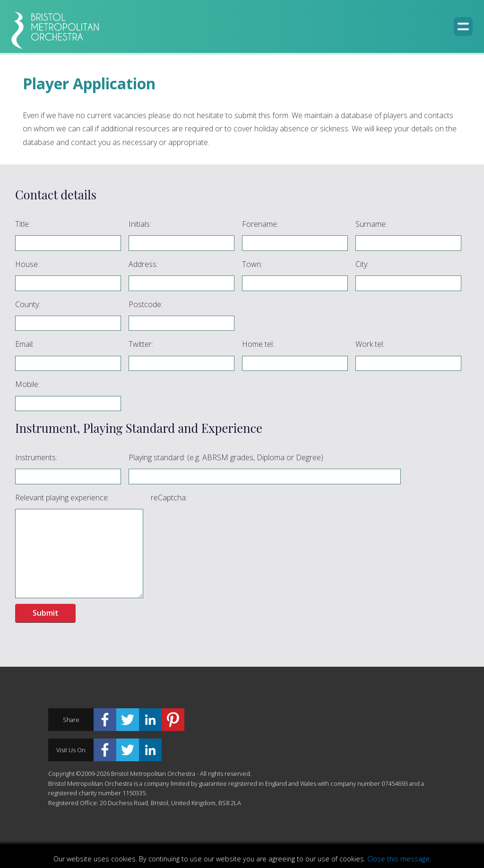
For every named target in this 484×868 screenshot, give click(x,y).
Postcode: (146, 304)
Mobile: (27, 384)
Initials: (140, 224)
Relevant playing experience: (62, 498)
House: (27, 264)
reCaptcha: (169, 498)
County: (28, 304)
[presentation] (223, 527)
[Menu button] (463, 26)
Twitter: (141, 344)
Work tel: (370, 344)
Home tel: (258, 344)
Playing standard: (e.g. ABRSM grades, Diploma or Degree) (226, 457)
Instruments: (36, 457)
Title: (23, 224)
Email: (25, 344)
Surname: (371, 224)
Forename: (260, 224)
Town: (252, 264)
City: (362, 264)
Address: (143, 264)
